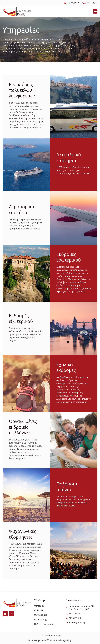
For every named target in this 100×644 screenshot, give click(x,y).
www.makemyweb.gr (62, 640)
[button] (95, 11)
